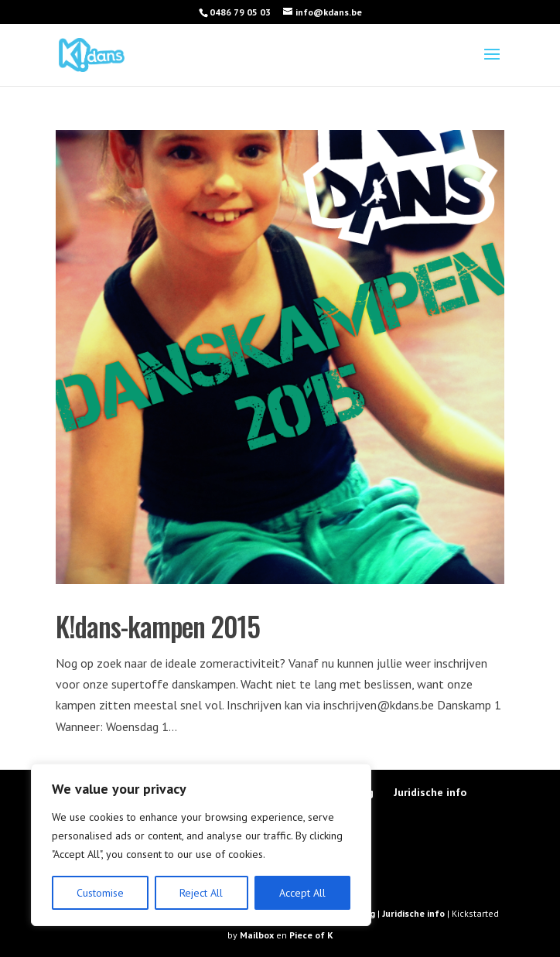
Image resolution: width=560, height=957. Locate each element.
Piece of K (311, 935)
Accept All (302, 893)
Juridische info (430, 792)
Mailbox (258, 935)
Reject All (201, 893)
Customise (100, 893)
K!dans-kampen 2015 (158, 626)
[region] (201, 845)
